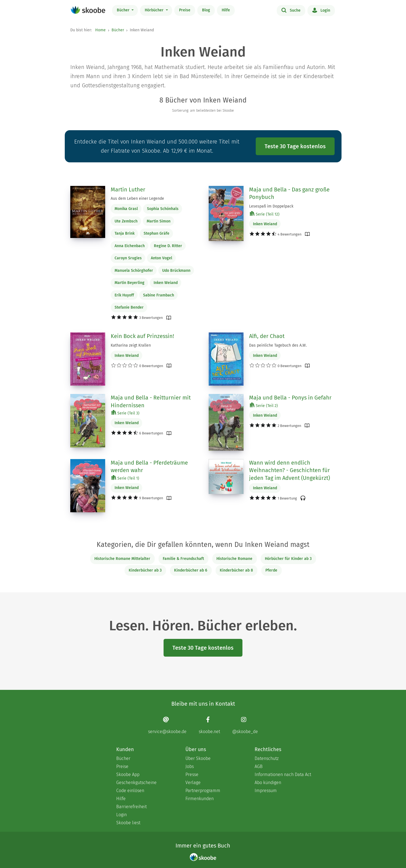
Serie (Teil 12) (265, 214)
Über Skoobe (198, 758)
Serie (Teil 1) (125, 478)
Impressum (266, 791)
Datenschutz (267, 758)
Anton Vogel (161, 258)
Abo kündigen (268, 783)
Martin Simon (159, 221)
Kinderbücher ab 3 (145, 570)
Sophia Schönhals (163, 209)
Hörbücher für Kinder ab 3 (288, 559)
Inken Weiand (166, 283)
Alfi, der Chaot (267, 336)
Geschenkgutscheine (136, 783)
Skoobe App (128, 774)
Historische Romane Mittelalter (122, 559)
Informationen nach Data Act (283, 774)
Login (321, 10)
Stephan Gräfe (157, 233)
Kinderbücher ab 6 (191, 570)
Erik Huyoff (124, 295)
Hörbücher (155, 10)
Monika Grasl (126, 209)
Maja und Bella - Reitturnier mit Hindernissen (151, 401)
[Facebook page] (209, 725)
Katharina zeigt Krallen (131, 345)
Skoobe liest (128, 823)
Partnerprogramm (203, 791)
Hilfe (226, 10)
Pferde (271, 570)
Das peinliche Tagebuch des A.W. (278, 345)
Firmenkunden (200, 799)
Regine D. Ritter (168, 246)
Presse (192, 774)
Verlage (193, 783)
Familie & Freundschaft (183, 559)
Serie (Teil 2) (264, 405)
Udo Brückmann (176, 271)
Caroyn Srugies (128, 258)
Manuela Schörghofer (134, 271)
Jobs (190, 766)
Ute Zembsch (126, 221)
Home (100, 30)
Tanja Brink (125, 233)
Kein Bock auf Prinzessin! (142, 336)
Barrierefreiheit (131, 807)
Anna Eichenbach (130, 246)
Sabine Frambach (159, 295)
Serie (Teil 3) (126, 413)
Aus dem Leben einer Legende (137, 199)
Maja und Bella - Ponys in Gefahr (290, 398)
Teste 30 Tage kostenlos (295, 146)
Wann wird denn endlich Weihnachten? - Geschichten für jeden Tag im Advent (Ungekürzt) (289, 470)
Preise (185, 10)
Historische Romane (234, 559)
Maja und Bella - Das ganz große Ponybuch (289, 193)
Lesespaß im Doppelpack (271, 206)
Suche (291, 10)
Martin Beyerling (130, 283)
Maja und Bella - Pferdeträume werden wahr (149, 467)
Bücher (124, 10)
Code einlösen (130, 791)
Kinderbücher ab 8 (236, 570)
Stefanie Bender (129, 307)
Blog (206, 10)
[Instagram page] (245, 725)
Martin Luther (128, 190)
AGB (259, 766)
